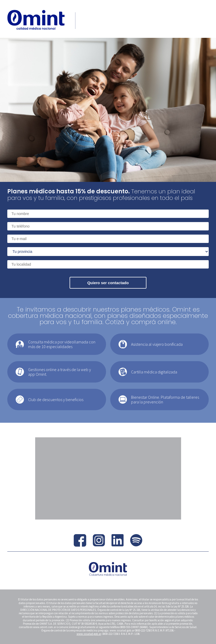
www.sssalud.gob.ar (89, 634)
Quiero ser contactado (108, 283)
